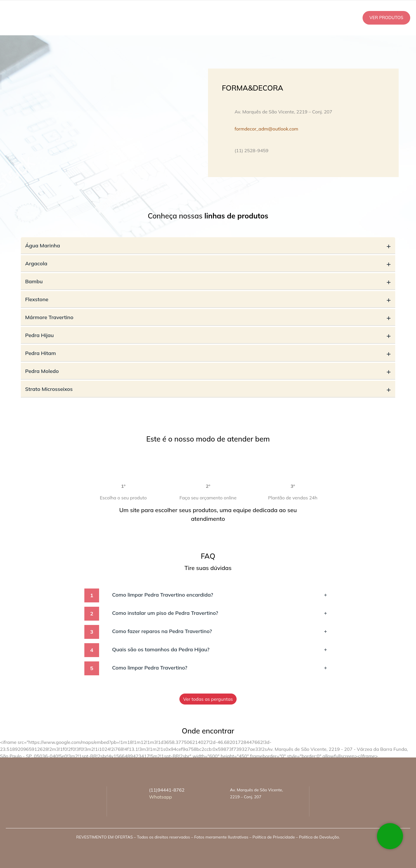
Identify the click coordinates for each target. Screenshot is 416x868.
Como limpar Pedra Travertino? (220, 668)
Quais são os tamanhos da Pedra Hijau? (220, 649)
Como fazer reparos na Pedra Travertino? (220, 631)
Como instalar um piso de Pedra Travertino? (220, 613)
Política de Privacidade (274, 837)
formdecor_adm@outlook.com (266, 129)
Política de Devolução (319, 837)
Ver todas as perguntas (208, 699)
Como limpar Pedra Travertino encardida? (220, 595)
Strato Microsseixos (208, 389)
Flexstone (208, 299)
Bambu (208, 281)
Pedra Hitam (208, 353)
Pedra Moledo (208, 371)
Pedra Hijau (208, 335)
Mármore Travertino (208, 317)
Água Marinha (208, 245)
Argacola (208, 263)
